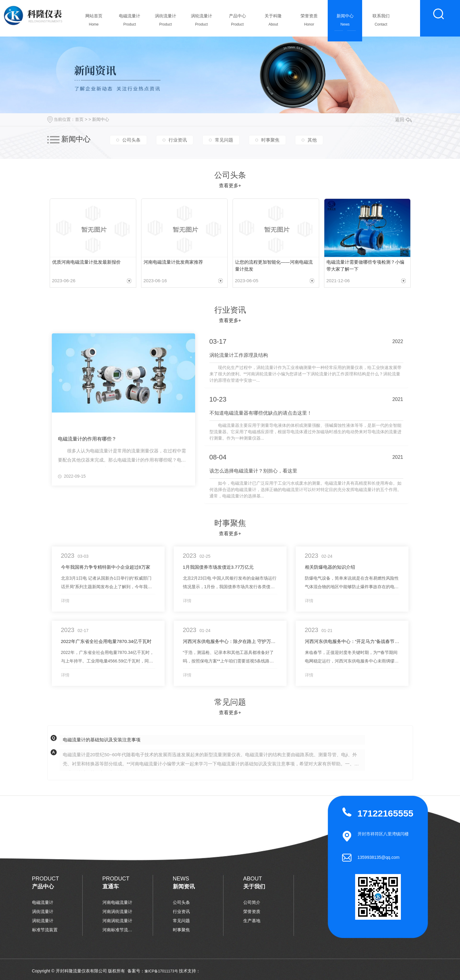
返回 (403, 119)
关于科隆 (273, 22)
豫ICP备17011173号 (161, 971)
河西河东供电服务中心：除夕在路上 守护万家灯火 (230, 641)
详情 (65, 601)
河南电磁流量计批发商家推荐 (173, 262)
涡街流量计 (166, 22)
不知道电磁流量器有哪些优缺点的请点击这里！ (261, 413)
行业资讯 (178, 140)
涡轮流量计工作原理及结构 (239, 355)
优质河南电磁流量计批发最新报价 (86, 262)
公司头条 (131, 140)
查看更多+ (230, 186)
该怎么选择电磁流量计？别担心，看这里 (253, 471)
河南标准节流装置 (118, 930)
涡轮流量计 (201, 22)
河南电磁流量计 (117, 902)
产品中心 (237, 22)
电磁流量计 (130, 22)
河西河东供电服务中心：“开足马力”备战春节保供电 (352, 641)
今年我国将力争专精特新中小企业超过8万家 (106, 567)
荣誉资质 (309, 22)
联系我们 (381, 22)
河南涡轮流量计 (117, 921)
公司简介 (252, 902)
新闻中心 (345, 22)
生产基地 (252, 921)
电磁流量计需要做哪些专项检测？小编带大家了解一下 (365, 265)
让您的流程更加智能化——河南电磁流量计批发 (274, 265)
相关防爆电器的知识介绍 (330, 567)
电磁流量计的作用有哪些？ (87, 439)
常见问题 (224, 140)
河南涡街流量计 (117, 912)
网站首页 (94, 22)
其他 (312, 140)
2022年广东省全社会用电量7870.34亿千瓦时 (106, 641)
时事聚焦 (270, 140)
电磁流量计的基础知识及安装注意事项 (102, 740)
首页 (79, 119)
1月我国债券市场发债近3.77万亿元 (218, 567)
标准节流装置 (45, 930)
